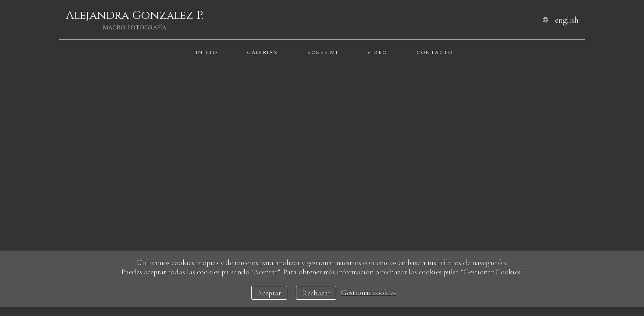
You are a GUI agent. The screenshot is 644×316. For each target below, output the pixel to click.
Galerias (262, 52)
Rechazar (316, 293)
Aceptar (269, 293)
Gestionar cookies (368, 293)
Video (377, 52)
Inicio (207, 52)
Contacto (435, 52)
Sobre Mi (323, 52)
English (567, 20)
